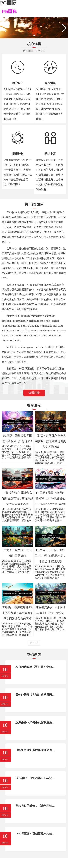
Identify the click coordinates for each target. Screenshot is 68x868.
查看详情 (34, 393)
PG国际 (8, 3)
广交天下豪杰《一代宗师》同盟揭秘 (18, 553)
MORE (34, 643)
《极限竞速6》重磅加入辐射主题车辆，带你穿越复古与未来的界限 (18, 498)
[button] (34, 35)
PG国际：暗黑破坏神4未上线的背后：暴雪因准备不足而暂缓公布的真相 (18, 613)
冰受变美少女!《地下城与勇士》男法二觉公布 (50, 610)
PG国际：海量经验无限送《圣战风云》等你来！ (18, 438)
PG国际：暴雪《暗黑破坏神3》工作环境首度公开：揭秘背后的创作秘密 (50, 498)
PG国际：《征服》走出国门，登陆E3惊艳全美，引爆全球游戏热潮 (50, 556)
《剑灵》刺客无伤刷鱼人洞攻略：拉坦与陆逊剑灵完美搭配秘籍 (50, 441)
